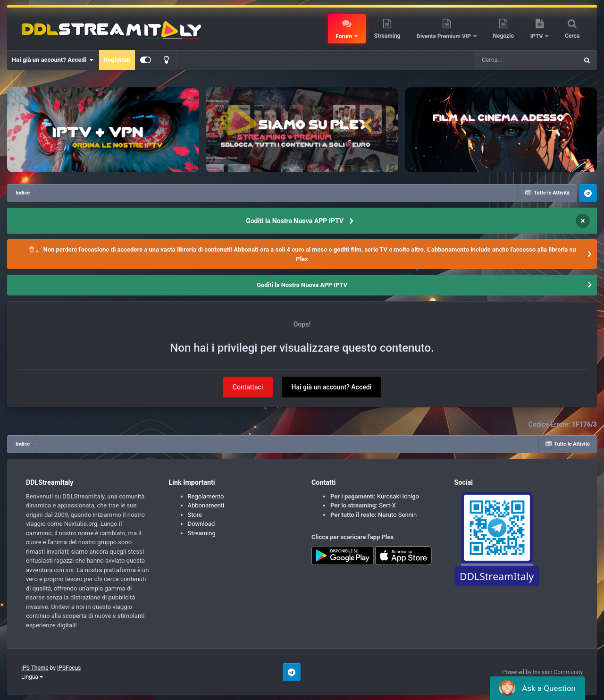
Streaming (387, 36)
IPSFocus (69, 668)
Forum (344, 36)
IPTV (537, 36)
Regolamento (206, 496)
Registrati (117, 60)
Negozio (504, 36)
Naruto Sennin (397, 515)
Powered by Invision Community (542, 672)
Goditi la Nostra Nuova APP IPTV (295, 221)
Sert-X (387, 505)
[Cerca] (526, 60)
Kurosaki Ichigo (398, 496)
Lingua (32, 677)
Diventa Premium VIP (445, 36)
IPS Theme (35, 668)
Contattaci (248, 387)
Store (195, 515)
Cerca (572, 36)
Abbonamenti (206, 505)
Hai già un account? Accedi (53, 60)
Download (201, 524)
